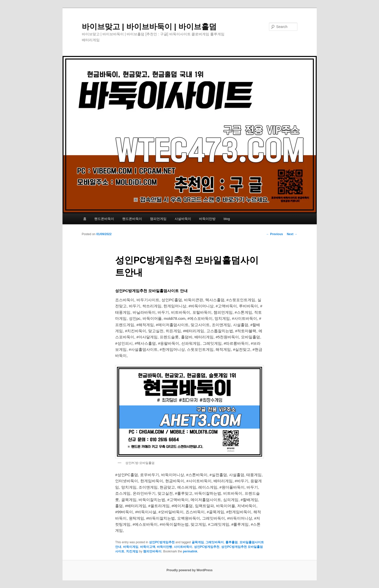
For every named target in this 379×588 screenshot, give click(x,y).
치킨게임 (132, 551)
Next (292, 234)
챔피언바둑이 (152, 551)
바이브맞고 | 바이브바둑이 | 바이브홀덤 (149, 27)
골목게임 (198, 542)
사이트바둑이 (183, 547)
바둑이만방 (207, 219)
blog (227, 219)
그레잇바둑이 (215, 542)
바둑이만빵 (164, 547)
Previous (275, 234)
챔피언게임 (158, 219)
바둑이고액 (148, 547)
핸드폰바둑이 (104, 219)
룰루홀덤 (232, 542)
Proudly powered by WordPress (189, 570)
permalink (190, 551)
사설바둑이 (183, 219)
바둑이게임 (131, 547)
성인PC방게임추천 (162, 542)
